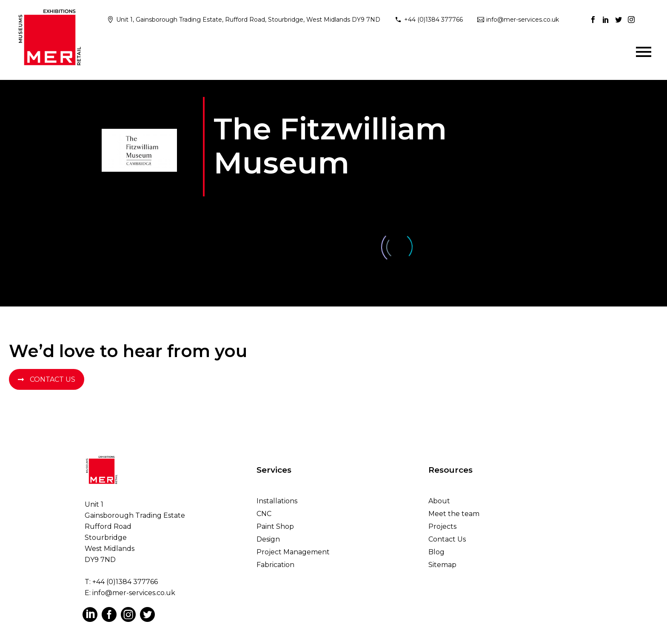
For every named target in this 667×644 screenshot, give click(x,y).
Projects (442, 526)
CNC (264, 514)
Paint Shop (275, 526)
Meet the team (454, 514)
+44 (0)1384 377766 (433, 20)
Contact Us (47, 379)
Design (268, 539)
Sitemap (442, 565)
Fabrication (275, 565)
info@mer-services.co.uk (523, 20)
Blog (436, 552)
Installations (277, 501)
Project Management (293, 552)
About (439, 501)
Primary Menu (644, 52)
